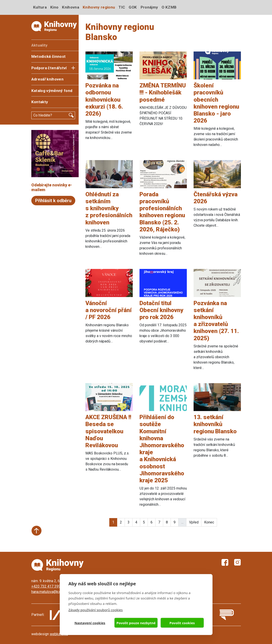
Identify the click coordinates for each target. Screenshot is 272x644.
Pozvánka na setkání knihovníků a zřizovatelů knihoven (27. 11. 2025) (216, 321)
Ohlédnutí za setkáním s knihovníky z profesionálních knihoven (109, 208)
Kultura (40, 7)
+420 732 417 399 (46, 586)
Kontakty (40, 102)
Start (37, 531)
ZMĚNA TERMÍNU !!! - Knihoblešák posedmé (163, 92)
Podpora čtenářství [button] (49, 68)
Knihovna (71, 7)
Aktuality (40, 45)
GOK (133, 7)
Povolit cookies (182, 623)
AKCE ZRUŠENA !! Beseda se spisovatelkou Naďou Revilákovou (108, 431)
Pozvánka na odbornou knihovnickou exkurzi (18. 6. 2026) (104, 100)
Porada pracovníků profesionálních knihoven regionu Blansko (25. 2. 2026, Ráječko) (162, 212)
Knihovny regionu (99, 7)
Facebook (225, 562)
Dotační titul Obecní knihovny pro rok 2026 (161, 310)
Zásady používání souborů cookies (96, 610)
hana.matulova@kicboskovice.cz (57, 592)
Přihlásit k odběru (53, 201)
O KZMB (169, 7)
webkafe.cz (59, 634)
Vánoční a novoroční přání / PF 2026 (109, 310)
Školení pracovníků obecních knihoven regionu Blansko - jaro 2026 (216, 103)
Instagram (238, 562)
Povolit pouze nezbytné (136, 623)
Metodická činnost (49, 56)
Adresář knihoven (47, 79)
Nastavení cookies (90, 623)
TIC (122, 7)
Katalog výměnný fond (52, 91)
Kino (54, 7)
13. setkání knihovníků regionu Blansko (215, 424)
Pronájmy (149, 7)
